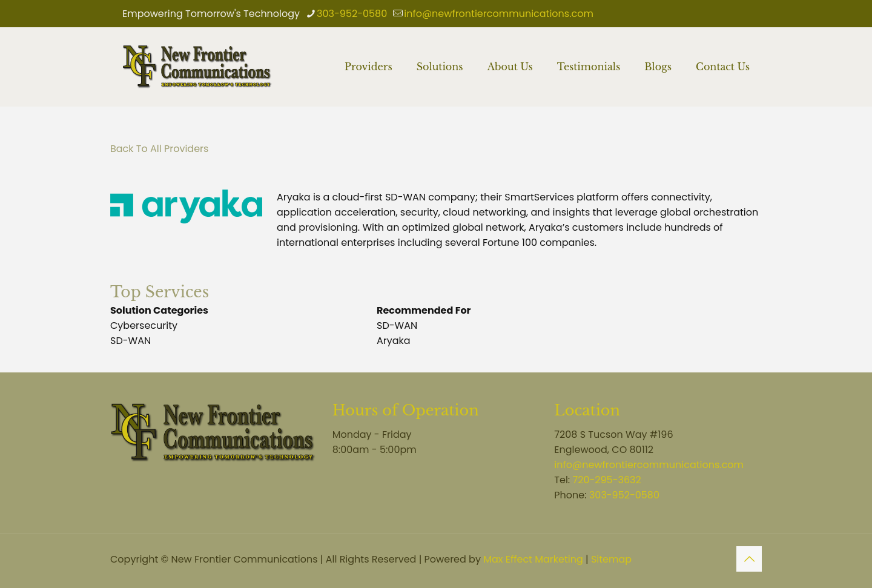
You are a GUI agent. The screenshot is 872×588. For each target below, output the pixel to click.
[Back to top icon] (749, 559)
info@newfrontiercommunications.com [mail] (499, 14)
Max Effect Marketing (533, 559)
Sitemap (611, 559)
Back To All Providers (159, 149)
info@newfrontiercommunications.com (649, 465)
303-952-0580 (624, 495)
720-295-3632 (607, 480)
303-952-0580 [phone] (352, 14)
